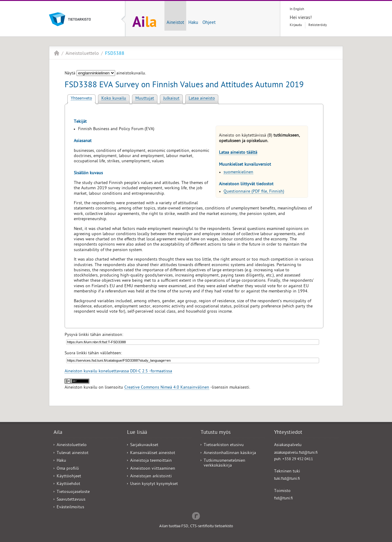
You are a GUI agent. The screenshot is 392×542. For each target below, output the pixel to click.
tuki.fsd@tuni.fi (287, 479)
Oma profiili (68, 469)
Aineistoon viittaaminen (153, 469)
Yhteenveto (81, 99)
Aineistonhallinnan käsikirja (230, 453)
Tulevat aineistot (73, 453)
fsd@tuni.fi (283, 499)
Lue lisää (137, 433)
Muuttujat (145, 99)
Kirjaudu (296, 25)
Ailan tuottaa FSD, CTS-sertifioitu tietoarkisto (196, 527)
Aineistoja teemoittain (151, 461)
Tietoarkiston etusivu (224, 445)
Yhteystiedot (288, 433)
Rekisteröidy (318, 25)
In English (297, 9)
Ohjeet (209, 23)
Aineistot (175, 23)
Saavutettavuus (71, 500)
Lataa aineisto (202, 99)
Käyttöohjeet (69, 477)
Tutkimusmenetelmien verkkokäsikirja (224, 463)
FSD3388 (115, 54)
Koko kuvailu (114, 99)
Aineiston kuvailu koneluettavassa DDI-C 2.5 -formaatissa (118, 372)
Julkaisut (171, 99)
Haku (193, 23)
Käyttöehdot (68, 484)
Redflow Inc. (196, 515)
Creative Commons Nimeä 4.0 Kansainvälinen (167, 388)
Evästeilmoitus (70, 508)
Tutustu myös (216, 433)
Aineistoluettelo (82, 54)
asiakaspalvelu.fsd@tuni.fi (296, 453)
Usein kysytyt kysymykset (154, 484)
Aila (57, 53)
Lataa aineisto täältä (238, 153)
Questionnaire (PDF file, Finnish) (254, 192)
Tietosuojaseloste (73, 492)
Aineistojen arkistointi (151, 477)
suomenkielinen (238, 173)
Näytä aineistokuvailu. (105, 74)
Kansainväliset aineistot (153, 453)
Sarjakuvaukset (144, 445)
